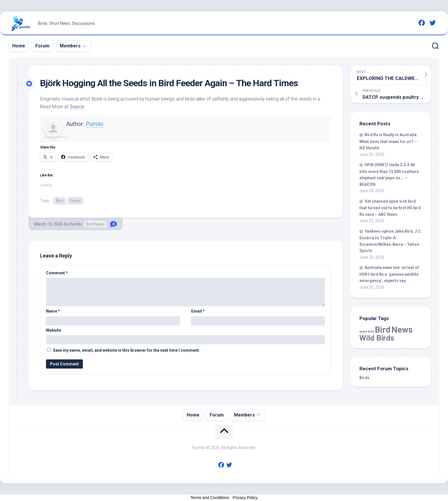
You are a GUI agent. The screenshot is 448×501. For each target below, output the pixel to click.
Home (19, 46)
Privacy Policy (245, 498)
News (75, 201)
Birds (365, 378)
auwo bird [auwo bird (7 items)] (367, 332)
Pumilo (95, 124)
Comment (57, 273)
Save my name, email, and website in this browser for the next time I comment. (126, 351)
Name (53, 311)
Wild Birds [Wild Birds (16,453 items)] (377, 338)
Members (70, 46)
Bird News (95, 224)
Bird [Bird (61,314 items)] (383, 330)
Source (77, 106)
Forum (42, 46)
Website (54, 331)
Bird (60, 201)
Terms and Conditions (210, 498)
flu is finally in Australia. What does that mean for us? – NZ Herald (389, 141)
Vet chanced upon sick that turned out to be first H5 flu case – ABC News (390, 208)
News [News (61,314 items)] (402, 330)
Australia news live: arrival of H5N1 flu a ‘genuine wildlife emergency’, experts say (389, 274)
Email (198, 311)
